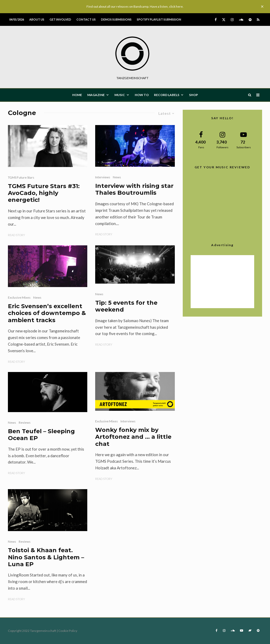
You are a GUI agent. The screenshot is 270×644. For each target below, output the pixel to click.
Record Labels (167, 95)
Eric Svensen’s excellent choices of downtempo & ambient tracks (47, 313)
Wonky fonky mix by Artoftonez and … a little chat (133, 437)
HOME (77, 95)
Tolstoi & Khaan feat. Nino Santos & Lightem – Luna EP (46, 557)
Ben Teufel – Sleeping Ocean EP (41, 435)
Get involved (60, 19)
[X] (224, 20)
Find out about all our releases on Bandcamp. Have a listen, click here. (135, 6)
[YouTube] (242, 631)
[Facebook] (216, 20)
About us (37, 19)
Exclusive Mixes (19, 297)
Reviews (25, 423)
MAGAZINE (96, 95)
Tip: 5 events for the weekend (126, 306)
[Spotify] (250, 20)
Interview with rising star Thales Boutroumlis (134, 189)
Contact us (86, 19)
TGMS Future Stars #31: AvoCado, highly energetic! (44, 193)
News (117, 177)
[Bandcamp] (250, 631)
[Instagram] (232, 20)
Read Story (16, 235)
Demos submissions (116, 19)
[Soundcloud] (241, 20)
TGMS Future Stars (21, 177)
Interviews (103, 177)
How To (142, 95)
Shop (194, 95)
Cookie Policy (68, 631)
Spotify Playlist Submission (159, 19)
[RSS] (258, 20)
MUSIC (120, 95)
